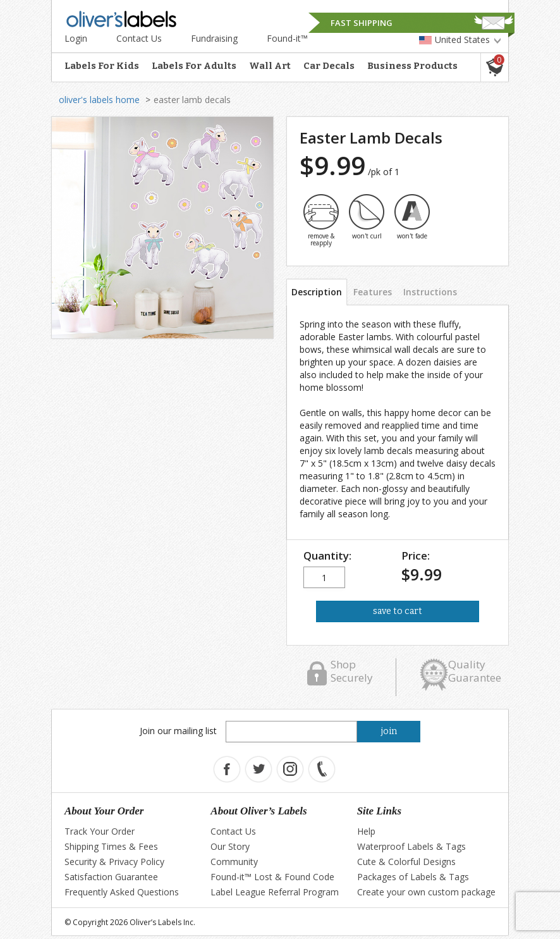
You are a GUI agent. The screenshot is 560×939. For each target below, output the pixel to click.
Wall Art (270, 66)
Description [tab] (317, 292)
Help (366, 831)
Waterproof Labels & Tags (411, 846)
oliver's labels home (99, 100)
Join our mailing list (178, 731)
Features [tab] (373, 292)
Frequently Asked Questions (122, 892)
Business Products (412, 66)
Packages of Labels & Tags (413, 877)
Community (234, 862)
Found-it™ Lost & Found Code (272, 877)
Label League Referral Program (275, 892)
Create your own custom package (426, 892)
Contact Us (139, 38)
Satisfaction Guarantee (111, 877)
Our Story (230, 846)
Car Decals (329, 66)
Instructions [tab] (430, 292)
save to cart (398, 611)
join (389, 731)
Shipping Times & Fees (111, 846)
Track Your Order (100, 831)
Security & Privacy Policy (114, 862)
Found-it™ (287, 38)
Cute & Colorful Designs (406, 862)
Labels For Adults (194, 66)
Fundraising (214, 38)
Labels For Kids (102, 66)
